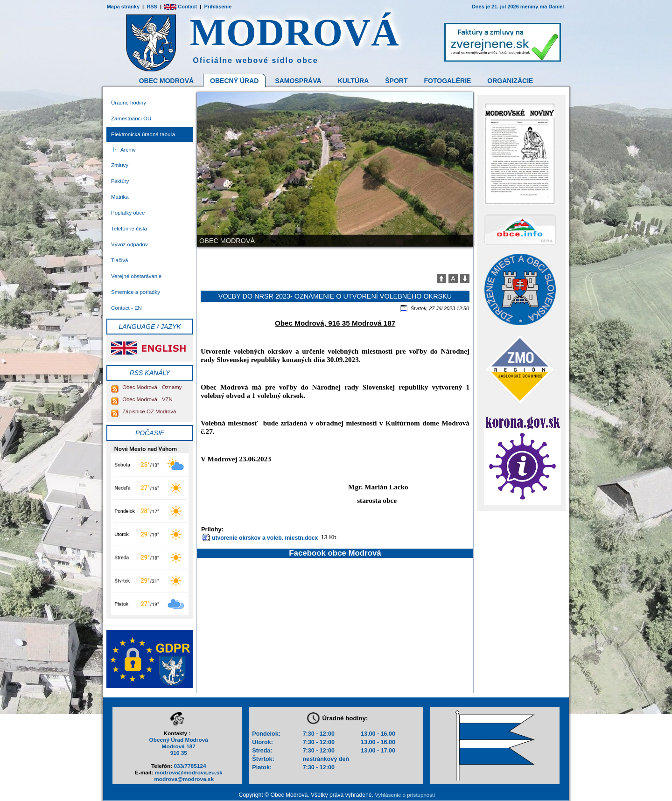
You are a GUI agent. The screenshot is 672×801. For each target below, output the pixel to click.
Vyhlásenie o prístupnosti (405, 795)
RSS (152, 7)
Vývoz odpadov (129, 244)
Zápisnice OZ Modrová (143, 411)
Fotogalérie (448, 81)
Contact (181, 7)
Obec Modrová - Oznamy (146, 387)
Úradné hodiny (129, 103)
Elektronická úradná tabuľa (143, 134)
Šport (396, 81)
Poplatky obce (128, 213)
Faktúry (120, 181)
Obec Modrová (166, 81)
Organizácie (510, 81)
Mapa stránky (123, 7)
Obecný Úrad (234, 81)
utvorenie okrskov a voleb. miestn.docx (265, 538)
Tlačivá (119, 260)
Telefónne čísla (129, 229)
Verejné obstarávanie (136, 276)
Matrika (120, 197)
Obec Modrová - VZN (142, 399)
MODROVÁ (295, 32)
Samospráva (298, 81)
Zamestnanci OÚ (131, 118)
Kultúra (353, 81)
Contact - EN (126, 308)
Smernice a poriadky (136, 292)
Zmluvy (120, 165)
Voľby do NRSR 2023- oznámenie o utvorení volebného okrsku (335, 296)
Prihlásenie (218, 7)
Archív (128, 150)
